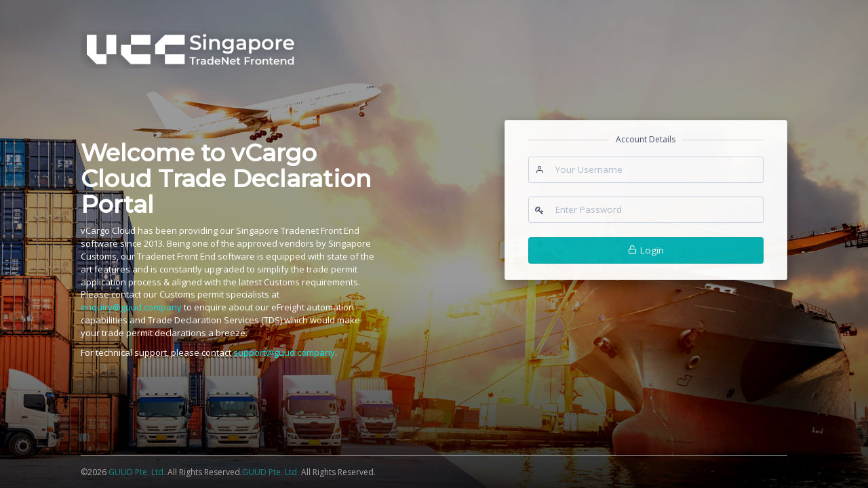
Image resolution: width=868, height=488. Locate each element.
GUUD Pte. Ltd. (138, 472)
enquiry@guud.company (131, 307)
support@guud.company (284, 352)
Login (646, 250)
